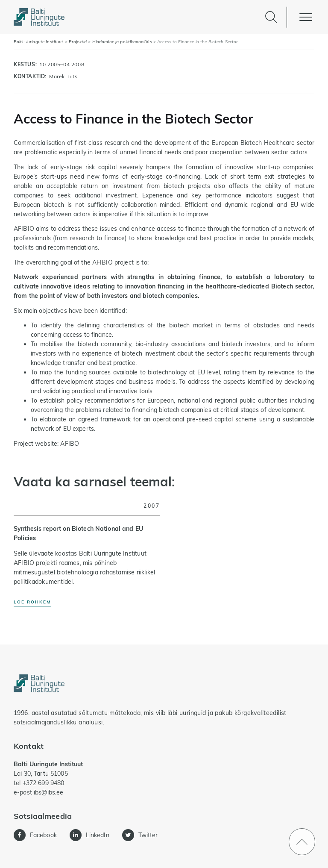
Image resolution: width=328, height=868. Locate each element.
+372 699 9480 (44, 783)
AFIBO (70, 444)
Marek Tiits (63, 76)
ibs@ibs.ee (48, 792)
